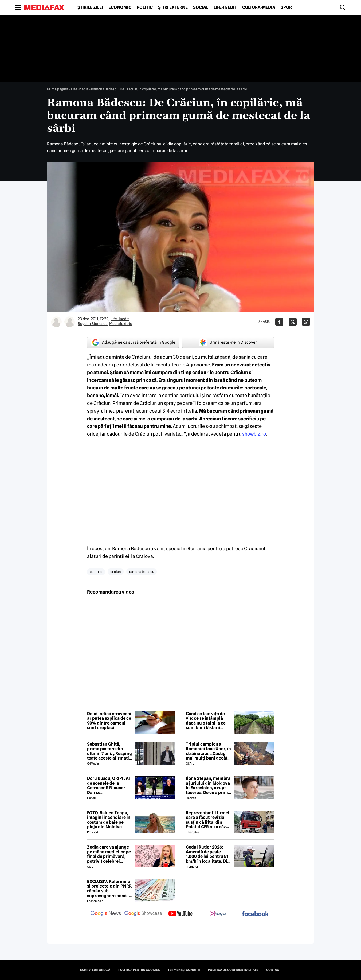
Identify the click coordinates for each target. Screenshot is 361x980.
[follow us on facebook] (255, 914)
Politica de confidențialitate (233, 970)
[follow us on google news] (106, 914)
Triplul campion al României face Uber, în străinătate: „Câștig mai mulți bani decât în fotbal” (208, 751)
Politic (145, 7)
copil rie (96, 572)
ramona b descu (142, 572)
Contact (274, 970)
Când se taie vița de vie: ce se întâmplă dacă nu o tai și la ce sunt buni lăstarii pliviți (206, 721)
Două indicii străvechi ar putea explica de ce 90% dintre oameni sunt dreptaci (109, 721)
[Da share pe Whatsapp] (306, 322)
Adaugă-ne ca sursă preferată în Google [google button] (133, 342)
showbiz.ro (254, 434)
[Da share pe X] (293, 322)
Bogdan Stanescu (93, 324)
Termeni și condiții (184, 970)
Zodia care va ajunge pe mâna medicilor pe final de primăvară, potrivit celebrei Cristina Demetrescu (109, 854)
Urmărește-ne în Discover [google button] (228, 342)
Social (201, 7)
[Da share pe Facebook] (279, 322)
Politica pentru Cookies (139, 970)
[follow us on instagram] (218, 914)
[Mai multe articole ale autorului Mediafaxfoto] (70, 322)
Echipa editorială (95, 970)
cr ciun (116, 572)
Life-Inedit (225, 7)
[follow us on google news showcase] (143, 914)
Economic (120, 7)
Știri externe (173, 7)
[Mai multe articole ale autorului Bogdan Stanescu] (56, 322)
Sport (287, 7)
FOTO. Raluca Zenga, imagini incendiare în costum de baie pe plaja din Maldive (109, 820)
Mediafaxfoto (121, 324)
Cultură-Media (259, 7)
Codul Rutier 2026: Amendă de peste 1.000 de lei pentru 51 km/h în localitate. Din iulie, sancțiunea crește (208, 854)
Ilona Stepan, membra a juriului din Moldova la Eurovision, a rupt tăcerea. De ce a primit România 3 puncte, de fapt (208, 785)
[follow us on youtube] (180, 914)
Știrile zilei (90, 7)
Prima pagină (58, 89)
